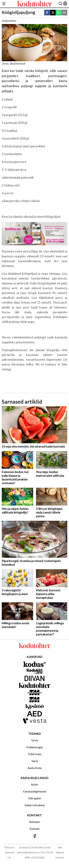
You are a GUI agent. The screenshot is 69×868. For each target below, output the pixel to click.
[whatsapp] (59, 13)
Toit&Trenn (34, 754)
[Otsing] (60, 4)
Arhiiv (34, 784)
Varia (35, 761)
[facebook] (47, 13)
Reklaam (35, 822)
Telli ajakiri (34, 798)
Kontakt (34, 829)
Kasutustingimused (34, 791)
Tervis (35, 740)
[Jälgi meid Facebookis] (34, 836)
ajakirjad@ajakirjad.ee (28, 852)
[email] (64, 13)
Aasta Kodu (35, 768)
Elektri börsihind (35, 805)
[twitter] (53, 13)
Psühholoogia (34, 747)
